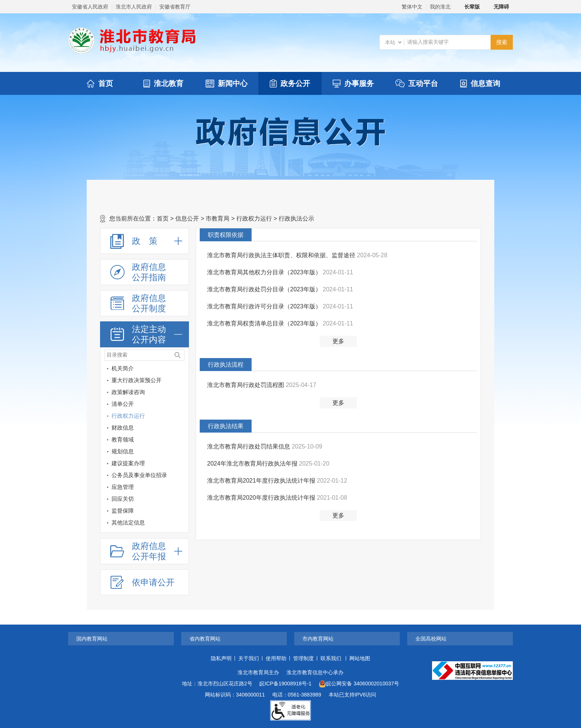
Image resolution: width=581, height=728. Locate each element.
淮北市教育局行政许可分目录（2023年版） (265, 306)
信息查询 (480, 83)
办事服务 (353, 83)
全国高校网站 (431, 639)
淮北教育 (163, 83)
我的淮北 (440, 7)
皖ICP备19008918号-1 (285, 684)
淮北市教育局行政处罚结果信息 (249, 446)
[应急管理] (139, 487)
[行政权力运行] (182, 417)
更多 (338, 341)
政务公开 (290, 83)
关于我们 (249, 658)
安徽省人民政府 (90, 7)
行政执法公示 (296, 219)
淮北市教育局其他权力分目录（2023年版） (265, 272)
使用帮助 (276, 658)
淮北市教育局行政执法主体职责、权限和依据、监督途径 (282, 255)
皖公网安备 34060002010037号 (359, 684)
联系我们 (331, 658)
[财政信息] (182, 429)
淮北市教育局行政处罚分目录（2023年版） (265, 289)
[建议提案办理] (182, 465)
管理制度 (303, 658)
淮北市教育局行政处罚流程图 (246, 385)
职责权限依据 (226, 235)
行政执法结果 (226, 426)
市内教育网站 (318, 639)
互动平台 (417, 83)
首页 (100, 83)
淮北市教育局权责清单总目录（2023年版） (265, 323)
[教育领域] (182, 441)
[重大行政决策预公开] (182, 382)
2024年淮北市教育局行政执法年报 (253, 464)
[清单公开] (139, 404)
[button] (468, 7)
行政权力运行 (254, 219)
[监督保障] (139, 511)
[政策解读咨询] (182, 393)
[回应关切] (139, 499)
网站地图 (360, 658)
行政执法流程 (226, 365)
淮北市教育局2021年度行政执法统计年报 (262, 481)
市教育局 (218, 219)
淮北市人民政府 (134, 7)
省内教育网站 (205, 639)
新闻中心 (227, 83)
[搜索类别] (393, 42)
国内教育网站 (92, 639)
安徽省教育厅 (175, 7)
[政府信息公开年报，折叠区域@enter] (145, 551)
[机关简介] (182, 370)
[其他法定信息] (139, 523)
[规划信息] (139, 451)
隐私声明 (221, 658)
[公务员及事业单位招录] (139, 475)
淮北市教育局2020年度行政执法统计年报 (262, 498)
